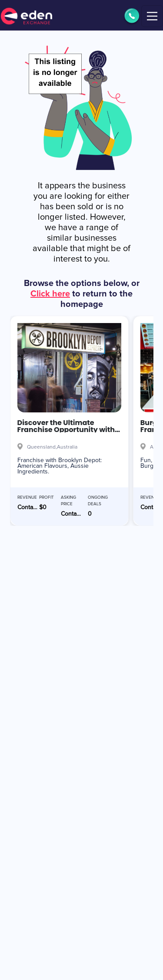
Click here (50, 294)
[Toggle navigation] (152, 16)
